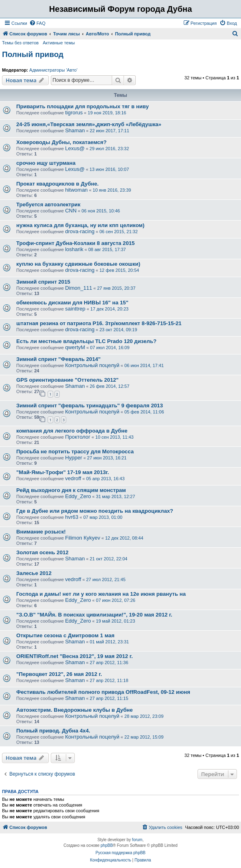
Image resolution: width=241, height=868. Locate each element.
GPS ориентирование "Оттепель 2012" (67, 380)
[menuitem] (37, 23)
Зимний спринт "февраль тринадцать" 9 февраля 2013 (90, 406)
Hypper (74, 458)
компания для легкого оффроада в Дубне (72, 431)
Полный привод (33, 54)
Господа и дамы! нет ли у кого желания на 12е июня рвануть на (101, 594)
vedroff (73, 478)
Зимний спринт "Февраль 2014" (59, 359)
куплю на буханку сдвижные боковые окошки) (78, 264)
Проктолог (78, 437)
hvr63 (72, 517)
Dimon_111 (79, 288)
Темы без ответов (20, 43)
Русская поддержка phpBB (120, 853)
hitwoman (76, 190)
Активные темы (59, 43)
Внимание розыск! (41, 532)
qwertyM (75, 347)
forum (137, 840)
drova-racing (80, 231)
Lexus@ (75, 148)
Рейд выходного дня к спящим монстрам (71, 490)
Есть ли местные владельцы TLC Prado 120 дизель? (86, 341)
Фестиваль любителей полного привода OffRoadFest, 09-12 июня (103, 692)
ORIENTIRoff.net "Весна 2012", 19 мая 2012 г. (75, 656)
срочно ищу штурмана (46, 163)
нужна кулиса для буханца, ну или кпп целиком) (80, 225)
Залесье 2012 (34, 573)
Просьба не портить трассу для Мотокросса (75, 451)
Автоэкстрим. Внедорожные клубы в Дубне (75, 710)
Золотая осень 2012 (42, 552)
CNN (71, 211)
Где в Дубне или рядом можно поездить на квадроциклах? (95, 511)
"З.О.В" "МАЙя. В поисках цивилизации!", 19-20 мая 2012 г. (94, 615)
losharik (74, 249)
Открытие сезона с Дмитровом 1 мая (65, 635)
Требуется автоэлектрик (48, 204)
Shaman (75, 130)
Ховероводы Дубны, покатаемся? (61, 142)
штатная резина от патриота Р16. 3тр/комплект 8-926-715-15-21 (99, 323)
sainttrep (75, 309)
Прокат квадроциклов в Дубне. (58, 184)
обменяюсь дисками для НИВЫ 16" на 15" (72, 303)
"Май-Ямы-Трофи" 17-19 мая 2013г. (63, 472)
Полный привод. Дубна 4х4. (53, 731)
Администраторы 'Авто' (53, 70)
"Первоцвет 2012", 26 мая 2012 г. (59, 674)
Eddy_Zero (78, 496)
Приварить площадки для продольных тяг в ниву (83, 106)
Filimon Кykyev (83, 538)
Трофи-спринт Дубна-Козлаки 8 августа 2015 (75, 243)
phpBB (107, 845)
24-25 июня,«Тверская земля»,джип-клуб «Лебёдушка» (89, 124)
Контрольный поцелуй (92, 365)
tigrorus (74, 113)
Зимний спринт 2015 (43, 282)
